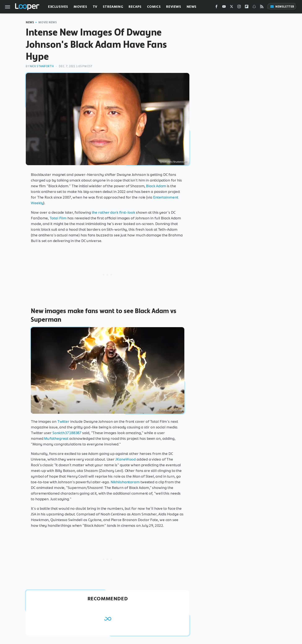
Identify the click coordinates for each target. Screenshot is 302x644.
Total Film (58, 218)
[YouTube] (224, 7)
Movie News (48, 22)
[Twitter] (232, 7)
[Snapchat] (254, 7)
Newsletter (282, 7)
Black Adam (156, 186)
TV (95, 7)
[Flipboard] (247, 7)
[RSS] (262, 7)
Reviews (174, 7)
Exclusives (58, 7)
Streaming (113, 7)
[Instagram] (239, 7)
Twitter (63, 421)
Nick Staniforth (42, 66)
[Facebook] (216, 7)
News (192, 7)
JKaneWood (126, 459)
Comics (154, 7)
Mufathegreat (56, 439)
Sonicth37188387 (67, 433)
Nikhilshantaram (125, 482)
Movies (80, 7)
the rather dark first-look (113, 212)
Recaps (135, 7)
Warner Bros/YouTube (170, 410)
